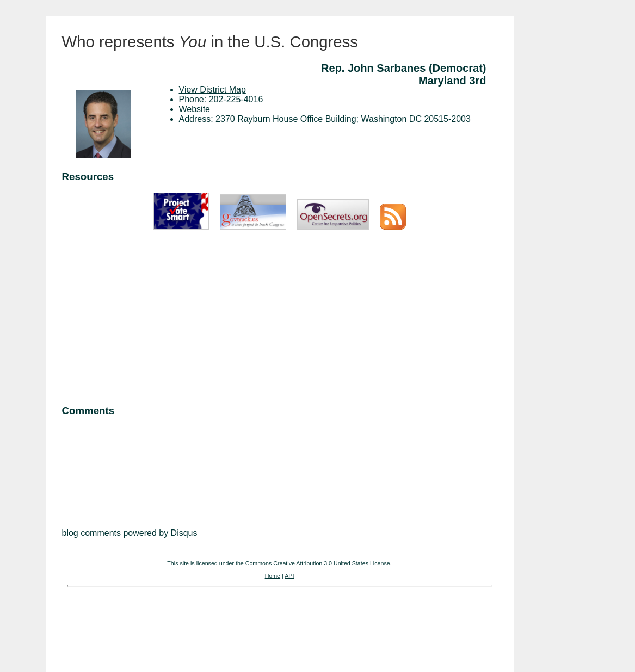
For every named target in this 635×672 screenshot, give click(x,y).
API (289, 576)
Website (195, 109)
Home (273, 576)
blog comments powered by (130, 533)
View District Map (212, 90)
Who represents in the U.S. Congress (210, 42)
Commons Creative (270, 563)
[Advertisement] (280, 318)
